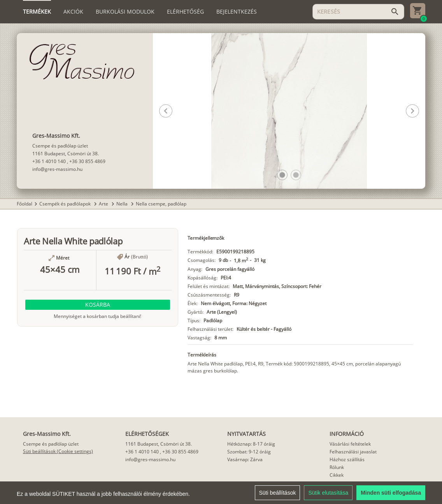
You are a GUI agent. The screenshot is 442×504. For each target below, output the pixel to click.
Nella (123, 204)
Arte (104, 204)
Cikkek (337, 475)
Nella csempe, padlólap (161, 204)
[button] (282, 175)
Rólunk (337, 467)
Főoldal (25, 204)
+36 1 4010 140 (49, 161)
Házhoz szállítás (347, 459)
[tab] (37, 12)
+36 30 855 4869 (87, 161)
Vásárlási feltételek (350, 444)
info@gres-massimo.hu (57, 169)
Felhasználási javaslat (353, 452)
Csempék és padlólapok (66, 204)
